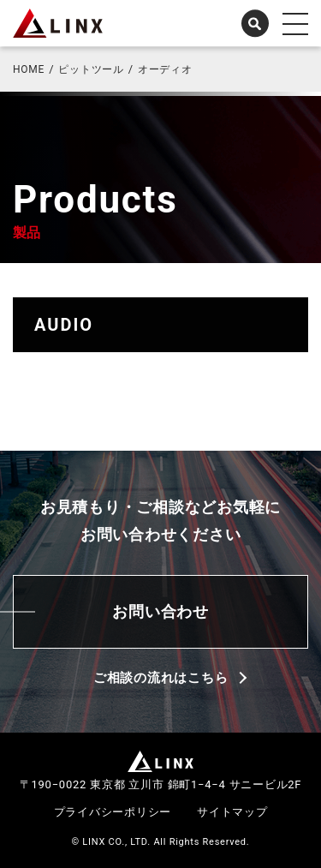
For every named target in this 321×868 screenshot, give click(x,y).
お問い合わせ (160, 611)
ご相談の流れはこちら (161, 678)
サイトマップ (232, 812)
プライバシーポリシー (113, 812)
